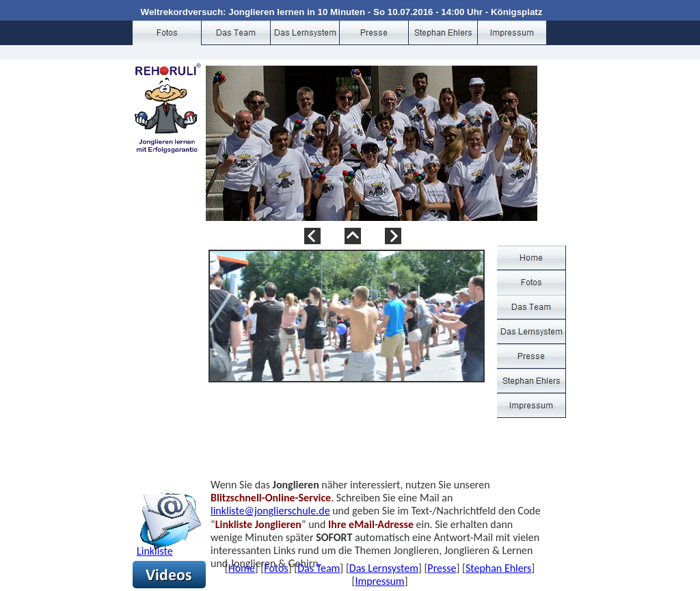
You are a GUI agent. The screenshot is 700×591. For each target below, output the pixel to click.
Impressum (379, 581)
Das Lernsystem (384, 568)
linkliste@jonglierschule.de (270, 511)
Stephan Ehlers (498, 568)
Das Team (319, 568)
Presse (442, 568)
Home (242, 568)
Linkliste (155, 551)
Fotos (276, 568)
